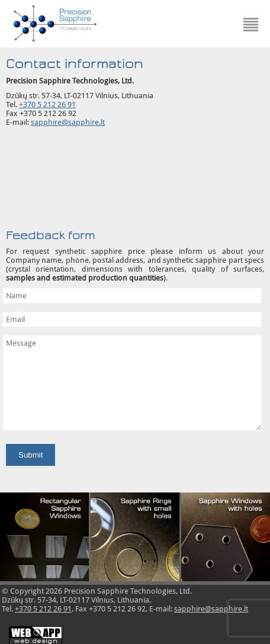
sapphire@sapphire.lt (68, 122)
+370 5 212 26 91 (47, 104)
